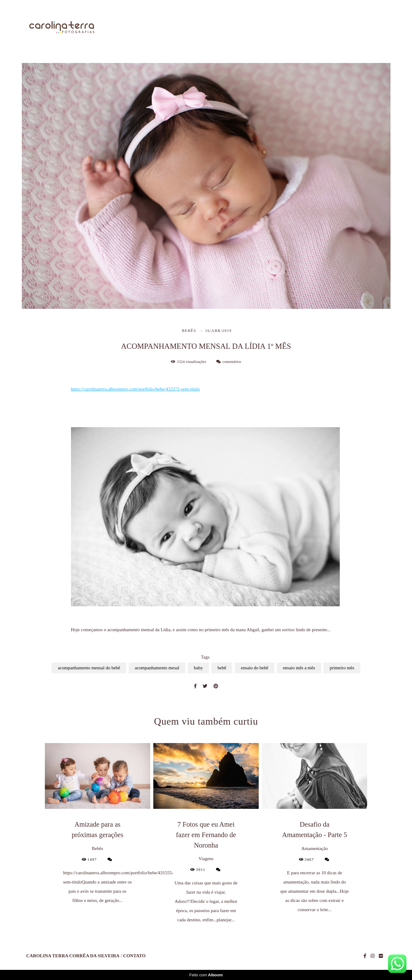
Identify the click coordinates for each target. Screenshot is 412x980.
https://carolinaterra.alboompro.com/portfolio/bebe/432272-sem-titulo (135, 389)
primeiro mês (342, 668)
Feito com (206, 975)
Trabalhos (272, 28)
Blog (342, 28)
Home (207, 28)
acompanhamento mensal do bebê (89, 668)
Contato (373, 28)
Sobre (237, 28)
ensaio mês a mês (299, 668)
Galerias (310, 28)
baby (198, 668)
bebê (222, 668)
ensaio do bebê (255, 668)
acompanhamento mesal (157, 668)
